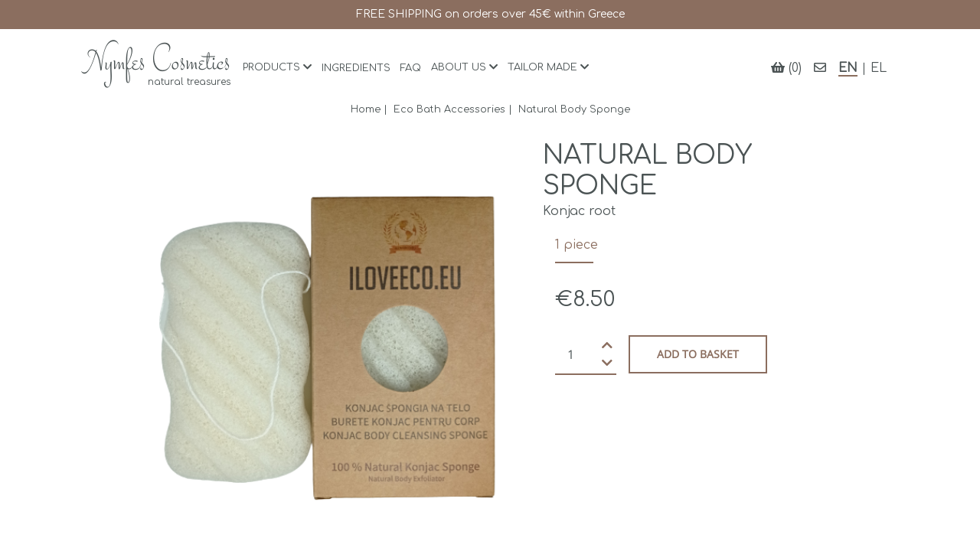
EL (879, 68)
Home (366, 109)
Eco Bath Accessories (449, 109)
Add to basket (698, 354)
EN (848, 68)
